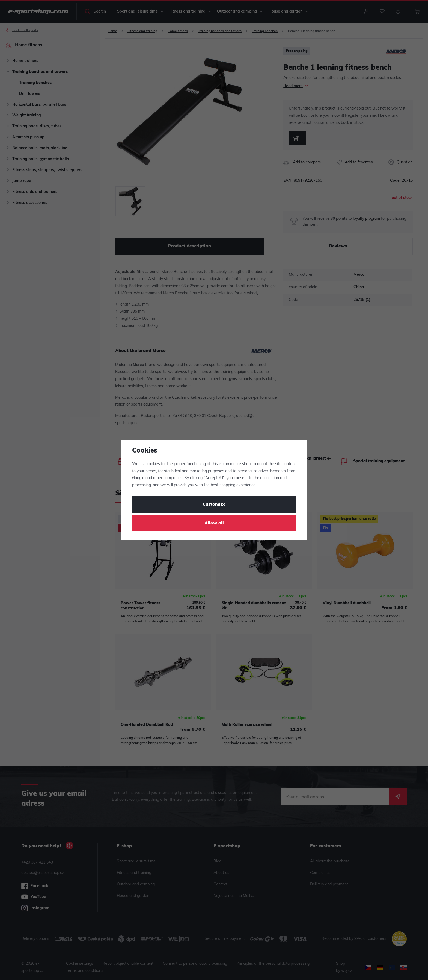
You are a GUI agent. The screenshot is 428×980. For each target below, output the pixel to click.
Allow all (214, 523)
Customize (214, 504)
